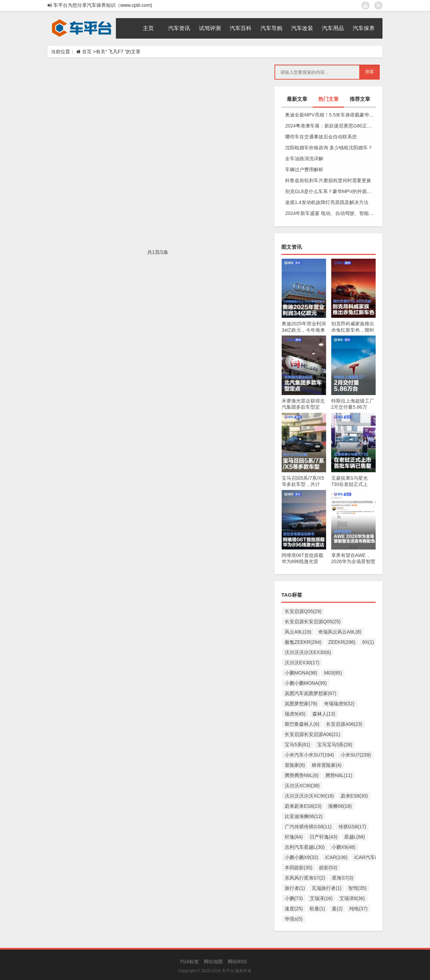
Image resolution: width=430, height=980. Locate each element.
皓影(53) (328, 868)
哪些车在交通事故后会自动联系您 (321, 137)
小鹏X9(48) (344, 847)
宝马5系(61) (298, 745)
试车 (141, 139)
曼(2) (337, 909)
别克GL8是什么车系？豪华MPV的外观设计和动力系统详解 (330, 191)
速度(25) (294, 909)
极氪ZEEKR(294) (303, 642)
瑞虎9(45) (295, 714)
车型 (132, 139)
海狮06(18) (340, 806)
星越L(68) (355, 837)
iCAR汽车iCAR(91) (374, 857)
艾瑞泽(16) (321, 898)
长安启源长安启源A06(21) (312, 734)
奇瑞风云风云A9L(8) (340, 632)
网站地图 (213, 962)
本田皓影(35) (299, 868)
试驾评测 (67, 139)
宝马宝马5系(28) (335, 745)
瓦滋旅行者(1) (327, 888)
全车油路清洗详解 (304, 159)
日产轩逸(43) (324, 837)
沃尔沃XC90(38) (302, 786)
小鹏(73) (294, 898)
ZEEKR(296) (342, 642)
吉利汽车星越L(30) (305, 847)
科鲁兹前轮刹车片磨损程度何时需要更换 (328, 180)
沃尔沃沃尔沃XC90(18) (309, 796)
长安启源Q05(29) (303, 611)
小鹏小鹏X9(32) (301, 857)
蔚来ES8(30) (354, 796)
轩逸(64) (294, 837)
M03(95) (333, 673)
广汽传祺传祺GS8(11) (308, 827)
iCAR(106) (336, 857)
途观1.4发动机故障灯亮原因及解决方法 (327, 202)
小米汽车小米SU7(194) (309, 755)
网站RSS (237, 962)
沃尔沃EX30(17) (302, 663)
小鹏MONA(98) (301, 673)
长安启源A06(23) (344, 724)
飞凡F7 (152, 139)
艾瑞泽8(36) (352, 898)
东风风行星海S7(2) (305, 878)
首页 (87, 52)
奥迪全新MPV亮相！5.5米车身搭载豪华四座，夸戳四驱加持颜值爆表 (330, 115)
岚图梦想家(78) (301, 704)
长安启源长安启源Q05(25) (313, 622)
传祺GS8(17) (352, 827)
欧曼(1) (317, 909)
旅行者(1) (295, 888)
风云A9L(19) (298, 632)
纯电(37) (358, 909)
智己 (132, 221)
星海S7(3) (342, 878)
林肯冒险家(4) (327, 765)
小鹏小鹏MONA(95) (306, 683)
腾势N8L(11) (339, 775)
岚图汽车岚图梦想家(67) (311, 693)
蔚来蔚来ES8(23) (303, 806)
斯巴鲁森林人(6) (302, 724)
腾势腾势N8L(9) (302, 775)
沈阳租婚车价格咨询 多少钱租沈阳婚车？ (329, 148)
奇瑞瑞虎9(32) (339, 704)
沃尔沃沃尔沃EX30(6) (308, 652)
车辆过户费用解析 (304, 169)
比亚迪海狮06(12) (304, 816)
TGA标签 (189, 962)
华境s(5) (294, 919)
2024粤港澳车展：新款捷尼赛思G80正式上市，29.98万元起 (330, 126)
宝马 (141, 221)
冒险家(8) (295, 765)
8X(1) (368, 642)
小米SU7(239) (356, 755)
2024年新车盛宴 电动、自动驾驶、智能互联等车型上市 (330, 213)
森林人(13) (324, 714)
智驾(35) (357, 888)
